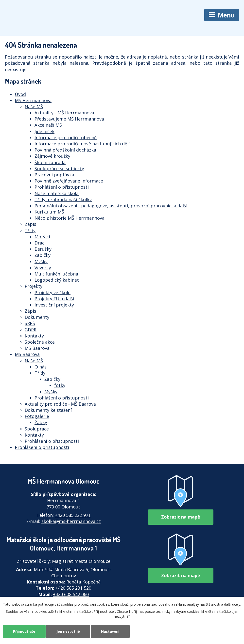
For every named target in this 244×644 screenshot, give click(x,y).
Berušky (43, 249)
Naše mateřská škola (57, 193)
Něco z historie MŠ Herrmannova (70, 218)
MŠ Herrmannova (33, 100)
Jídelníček (44, 131)
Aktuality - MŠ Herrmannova (64, 113)
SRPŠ (30, 323)
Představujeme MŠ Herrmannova (69, 119)
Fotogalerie (37, 416)
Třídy (30, 230)
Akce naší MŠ (48, 125)
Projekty (34, 286)
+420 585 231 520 (73, 588)
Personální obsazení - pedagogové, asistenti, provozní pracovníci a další (111, 206)
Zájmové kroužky (52, 156)
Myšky (41, 261)
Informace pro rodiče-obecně (66, 138)
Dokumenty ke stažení (48, 410)
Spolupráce (37, 429)
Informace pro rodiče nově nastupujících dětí (82, 144)
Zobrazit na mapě (181, 517)
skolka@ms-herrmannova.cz (71, 521)
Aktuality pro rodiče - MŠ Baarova (60, 404)
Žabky (41, 422)
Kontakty (34, 336)
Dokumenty (37, 317)
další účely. (233, 604)
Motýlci (42, 237)
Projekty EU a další (54, 299)
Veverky (43, 268)
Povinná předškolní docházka (65, 150)
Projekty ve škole (52, 292)
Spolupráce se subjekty (59, 169)
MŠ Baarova (37, 348)
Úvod (20, 94)
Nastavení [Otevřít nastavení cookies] (110, 631)
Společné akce (40, 342)
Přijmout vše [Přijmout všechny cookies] (24, 631)
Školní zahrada (50, 162)
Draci (40, 243)
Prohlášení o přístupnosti (62, 187)
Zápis (30, 224)
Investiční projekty (54, 305)
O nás (41, 367)
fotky (60, 385)
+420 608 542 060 (71, 594)
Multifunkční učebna (56, 274)
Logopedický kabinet (57, 280)
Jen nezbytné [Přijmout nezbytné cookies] (68, 631)
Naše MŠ (34, 107)
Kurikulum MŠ (49, 212)
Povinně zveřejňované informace (69, 181)
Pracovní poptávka (54, 175)
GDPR (31, 330)
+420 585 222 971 (73, 515)
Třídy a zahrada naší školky (63, 199)
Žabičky (43, 255)
